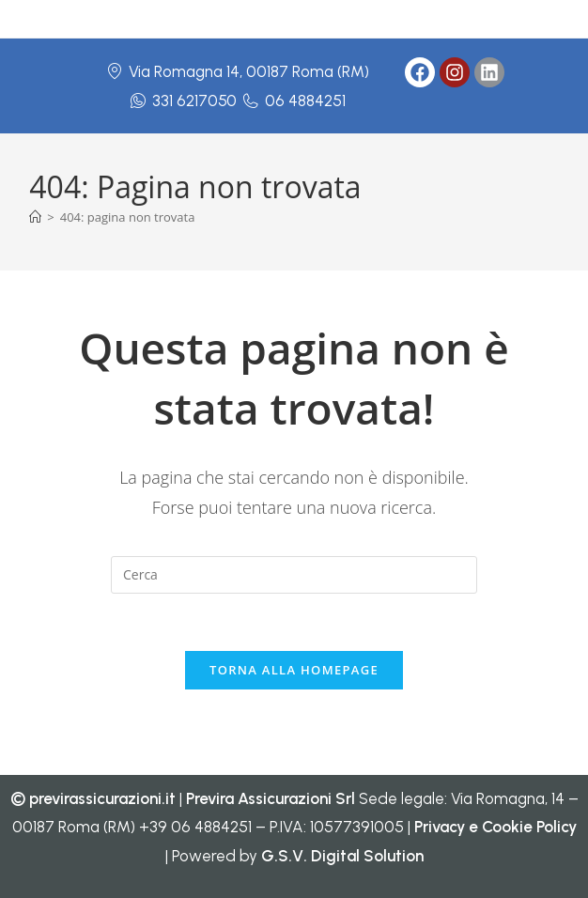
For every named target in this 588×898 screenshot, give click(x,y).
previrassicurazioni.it (102, 798)
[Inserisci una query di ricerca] (294, 575)
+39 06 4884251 (195, 827)
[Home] (35, 217)
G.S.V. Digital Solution (342, 856)
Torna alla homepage (294, 670)
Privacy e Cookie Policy (495, 827)
